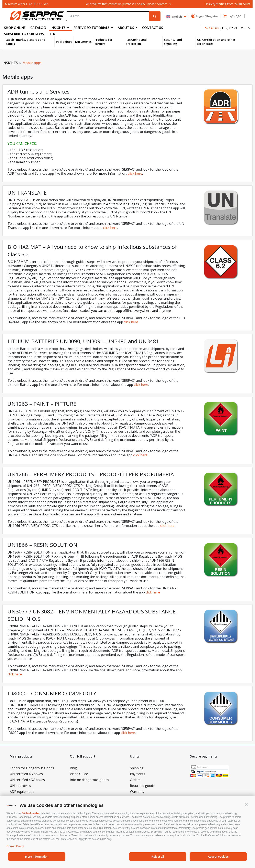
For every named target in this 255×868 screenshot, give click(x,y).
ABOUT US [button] (126, 28)
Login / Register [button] (206, 16)
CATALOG (38, 28)
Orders (135, 780)
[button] (247, 804)
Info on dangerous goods (89, 780)
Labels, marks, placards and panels (25, 42)
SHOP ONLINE (15, 28)
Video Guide (79, 774)
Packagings (64, 42)
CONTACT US (153, 28)
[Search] (108, 16)
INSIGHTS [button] (59, 28)
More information (37, 857)
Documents (83, 42)
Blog (73, 768)
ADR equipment (22, 792)
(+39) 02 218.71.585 (235, 28)
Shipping (137, 768)
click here (135, 173)
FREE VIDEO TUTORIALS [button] (92, 28)
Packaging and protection (136, 42)
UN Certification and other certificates (216, 42)
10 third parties (31, 813)
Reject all (158, 857)
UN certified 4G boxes (26, 774)
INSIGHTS (10, 63)
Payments (137, 774)
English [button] (174, 17)
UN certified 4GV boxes (27, 780)
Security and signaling (173, 42)
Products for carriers (103, 42)
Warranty (137, 792)
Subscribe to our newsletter (30, 34)
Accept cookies (218, 857)
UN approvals (20, 786)
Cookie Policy (15, 846)
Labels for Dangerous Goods (32, 768)
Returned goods (142, 786)
